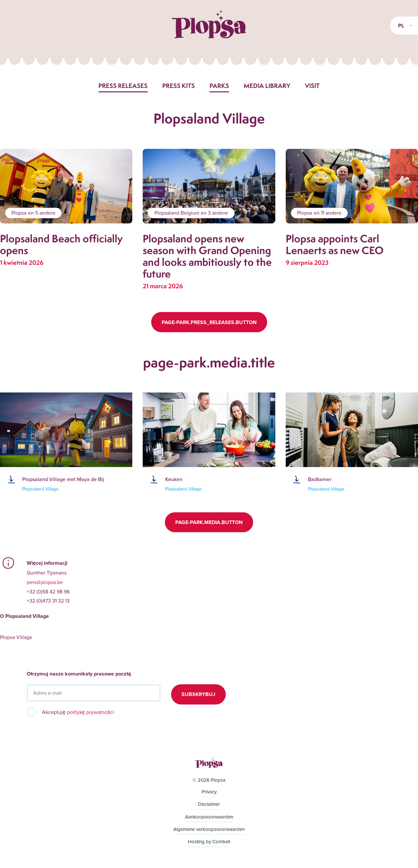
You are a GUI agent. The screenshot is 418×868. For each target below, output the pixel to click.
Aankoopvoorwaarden (209, 817)
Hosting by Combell (209, 841)
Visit (312, 86)
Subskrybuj (198, 694)
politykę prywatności (90, 712)
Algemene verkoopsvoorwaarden (209, 829)
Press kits (179, 86)
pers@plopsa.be (45, 582)
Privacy (209, 792)
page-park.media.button (209, 522)
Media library (267, 86)
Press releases (123, 86)
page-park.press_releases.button (209, 322)
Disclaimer (209, 804)
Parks (219, 86)
